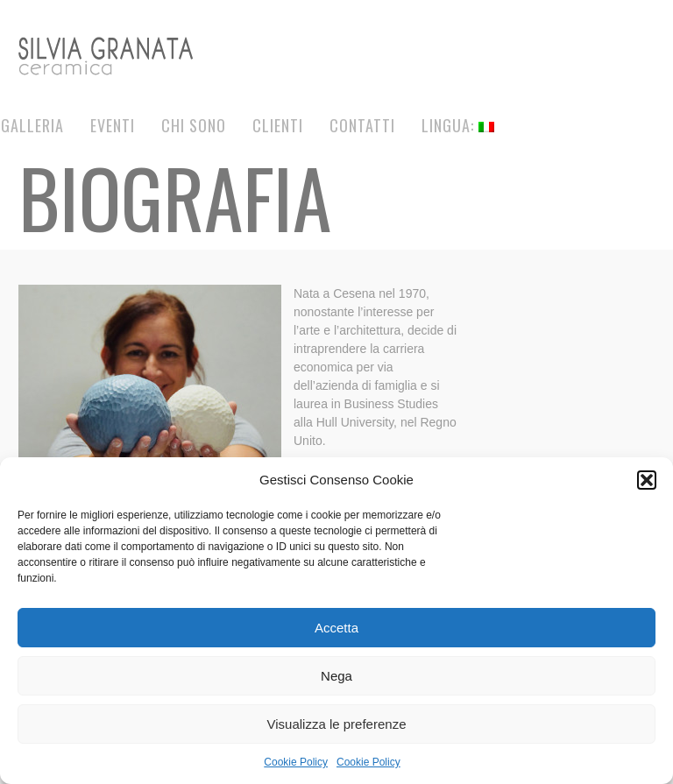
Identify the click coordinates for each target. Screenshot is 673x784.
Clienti (278, 125)
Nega (336, 676)
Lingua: (458, 125)
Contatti (362, 125)
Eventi (113, 125)
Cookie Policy (296, 762)
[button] (647, 480)
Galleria (32, 125)
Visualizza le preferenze (337, 724)
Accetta (336, 628)
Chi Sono (194, 125)
